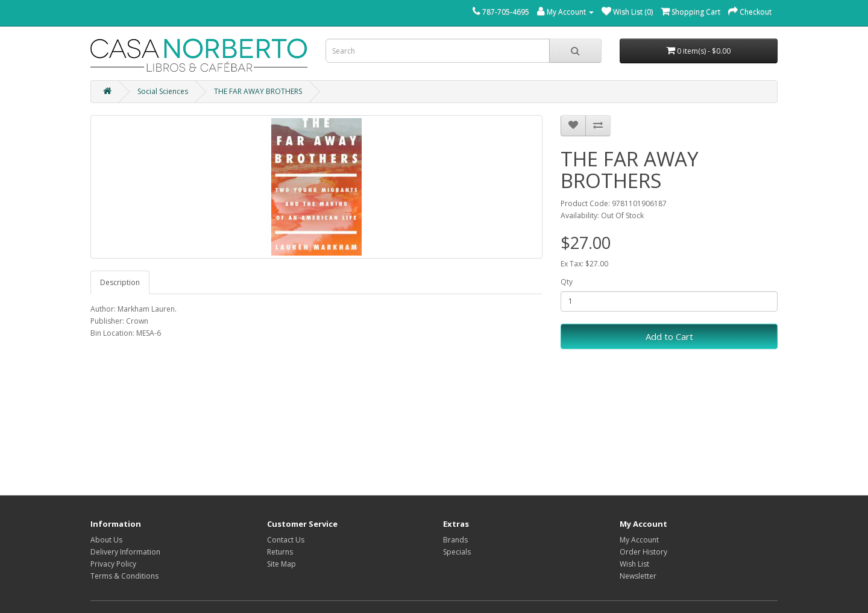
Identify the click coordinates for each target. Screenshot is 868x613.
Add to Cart (669, 336)
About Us (106, 540)
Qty (567, 282)
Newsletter (638, 576)
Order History (643, 552)
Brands (455, 540)
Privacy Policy (113, 564)
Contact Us (286, 540)
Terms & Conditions (124, 576)
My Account (639, 540)
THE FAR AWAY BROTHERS (258, 91)
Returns (280, 552)
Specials (457, 552)
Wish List (634, 564)
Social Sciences (163, 91)
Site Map (281, 564)
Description (120, 282)
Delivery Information (125, 552)
